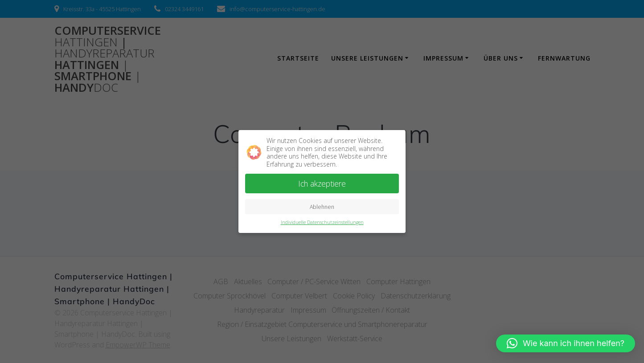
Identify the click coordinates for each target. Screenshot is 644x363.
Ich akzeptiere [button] (322, 182)
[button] (566, 343)
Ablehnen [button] (322, 205)
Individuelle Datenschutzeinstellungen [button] (322, 220)
